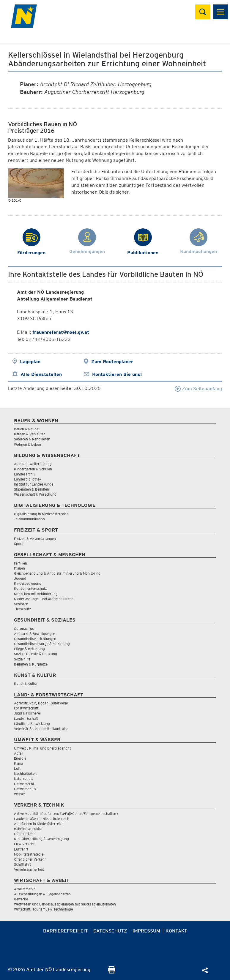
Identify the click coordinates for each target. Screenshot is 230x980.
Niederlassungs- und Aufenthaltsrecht (44, 599)
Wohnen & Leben (27, 444)
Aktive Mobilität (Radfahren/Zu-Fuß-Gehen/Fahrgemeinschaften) (66, 814)
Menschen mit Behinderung (36, 594)
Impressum (146, 931)
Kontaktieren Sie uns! (117, 374)
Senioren (21, 604)
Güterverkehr (25, 834)
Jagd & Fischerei (27, 713)
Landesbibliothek (28, 479)
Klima (18, 763)
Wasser (20, 794)
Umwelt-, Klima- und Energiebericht (42, 748)
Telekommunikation (29, 519)
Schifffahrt (22, 864)
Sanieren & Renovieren (32, 439)
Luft (17, 768)
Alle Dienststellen (41, 374)
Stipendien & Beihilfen (31, 489)
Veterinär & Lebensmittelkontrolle (41, 729)
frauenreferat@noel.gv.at (61, 332)
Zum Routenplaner (112, 362)
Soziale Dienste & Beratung (36, 654)
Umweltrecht (24, 784)
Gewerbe (21, 899)
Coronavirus (24, 629)
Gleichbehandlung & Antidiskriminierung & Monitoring (57, 573)
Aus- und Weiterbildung (33, 464)
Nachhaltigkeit (25, 773)
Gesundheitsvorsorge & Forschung (42, 644)
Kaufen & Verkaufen (30, 434)
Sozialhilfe (22, 659)
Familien (21, 563)
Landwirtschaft (26, 719)
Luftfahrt (21, 849)
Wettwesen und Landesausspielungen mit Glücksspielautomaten (65, 904)
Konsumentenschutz (30, 588)
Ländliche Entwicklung (32, 724)
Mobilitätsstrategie (29, 854)
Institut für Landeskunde (34, 484)
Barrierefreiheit (66, 931)
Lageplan (30, 362)
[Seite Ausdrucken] (112, 972)
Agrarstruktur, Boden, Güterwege (41, 703)
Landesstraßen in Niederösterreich (42, 819)
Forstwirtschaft (26, 708)
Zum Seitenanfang (198, 389)
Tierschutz (22, 609)
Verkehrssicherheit (29, 869)
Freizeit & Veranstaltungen (35, 539)
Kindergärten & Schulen (33, 469)
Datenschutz (110, 931)
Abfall (19, 753)
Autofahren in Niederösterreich (39, 824)
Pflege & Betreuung (29, 649)
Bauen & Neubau (27, 429)
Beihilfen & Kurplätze (31, 664)
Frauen (19, 568)
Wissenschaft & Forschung (35, 494)
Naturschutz (24, 779)
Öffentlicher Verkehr (30, 859)
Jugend (20, 578)
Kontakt (176, 931)
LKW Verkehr (24, 844)
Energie (20, 758)
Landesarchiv (25, 474)
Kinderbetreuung (28, 583)
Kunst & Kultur (26, 683)
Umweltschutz (25, 789)
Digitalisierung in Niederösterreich (41, 514)
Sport (18, 544)
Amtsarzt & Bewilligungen (35, 634)
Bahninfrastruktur (28, 829)
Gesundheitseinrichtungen (35, 639)
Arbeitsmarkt (24, 889)
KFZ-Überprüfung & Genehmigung (41, 839)
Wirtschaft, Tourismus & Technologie (43, 909)
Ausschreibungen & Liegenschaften (42, 894)
